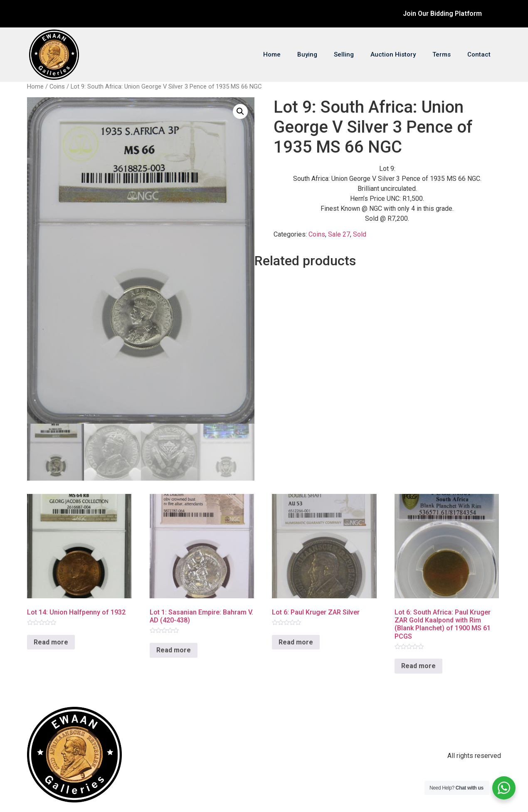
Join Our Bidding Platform (442, 14)
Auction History (393, 54)
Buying (307, 54)
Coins (57, 86)
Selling (344, 54)
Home (272, 54)
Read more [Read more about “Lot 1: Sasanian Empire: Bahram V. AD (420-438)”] (174, 650)
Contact (479, 54)
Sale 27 (339, 234)
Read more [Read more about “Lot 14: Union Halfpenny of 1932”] (51, 642)
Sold (360, 234)
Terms (442, 54)
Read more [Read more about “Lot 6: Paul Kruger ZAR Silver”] (296, 642)
